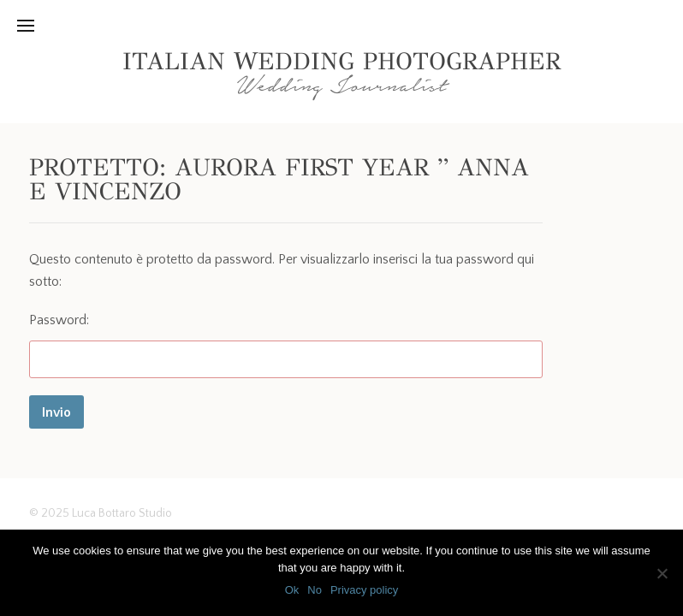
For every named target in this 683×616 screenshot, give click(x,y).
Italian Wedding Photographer (341, 61)
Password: (286, 345)
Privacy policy (364, 590)
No (315, 590)
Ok (292, 590)
